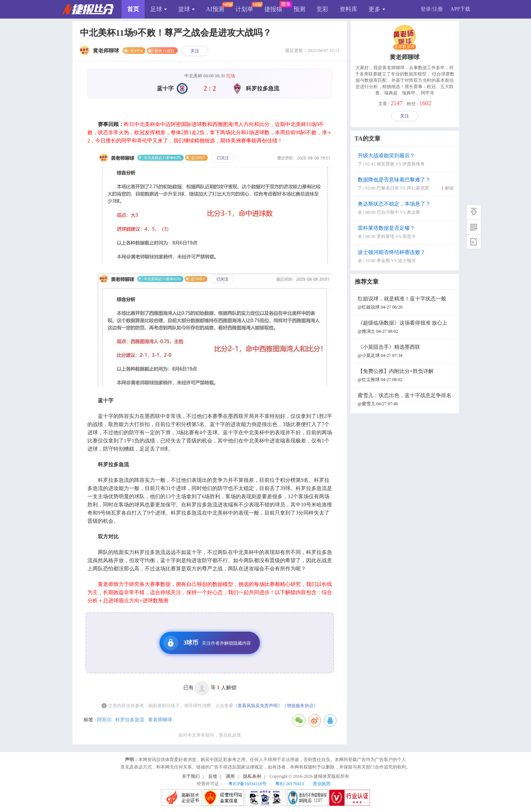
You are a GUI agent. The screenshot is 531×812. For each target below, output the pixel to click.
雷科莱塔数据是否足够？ (406, 233)
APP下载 (460, 9)
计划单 (244, 9)
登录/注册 (432, 9)
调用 (230, 776)
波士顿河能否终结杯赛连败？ (406, 257)
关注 (195, 51)
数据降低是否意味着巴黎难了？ (406, 185)
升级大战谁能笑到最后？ (406, 160)
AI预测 (215, 9)
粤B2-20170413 (290, 784)
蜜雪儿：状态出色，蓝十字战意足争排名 (406, 400)
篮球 (186, 9)
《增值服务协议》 (300, 706)
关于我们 (191, 776)
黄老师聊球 (160, 720)
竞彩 (322, 9)
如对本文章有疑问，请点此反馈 (210, 735)
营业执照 (322, 784)
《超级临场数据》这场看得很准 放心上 (406, 328)
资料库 (348, 9)
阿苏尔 (104, 720)
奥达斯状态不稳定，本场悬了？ (406, 209)
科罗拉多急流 (130, 720)
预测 (299, 9)
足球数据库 (405, 47)
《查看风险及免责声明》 (258, 706)
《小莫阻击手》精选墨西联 (406, 352)
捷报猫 (273, 9)
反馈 (213, 776)
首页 (133, 9)
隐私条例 (252, 776)
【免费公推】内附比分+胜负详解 (406, 376)
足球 (159, 9)
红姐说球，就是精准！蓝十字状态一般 (406, 304)
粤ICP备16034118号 (247, 784)
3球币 (207, 643)
